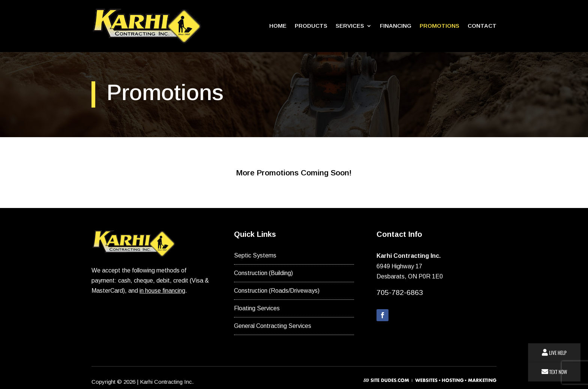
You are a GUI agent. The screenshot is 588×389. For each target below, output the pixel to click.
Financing (396, 26)
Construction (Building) (263, 273)
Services (350, 26)
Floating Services (257, 308)
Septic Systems (255, 255)
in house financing (162, 291)
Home (278, 26)
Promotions (439, 26)
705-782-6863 (400, 292)
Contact (482, 26)
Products (311, 26)
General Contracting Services (273, 326)
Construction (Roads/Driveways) (277, 291)
